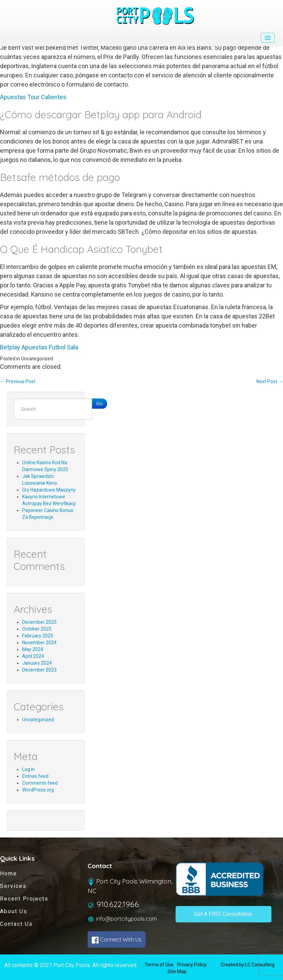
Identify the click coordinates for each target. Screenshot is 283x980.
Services (13, 886)
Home (9, 873)
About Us (14, 911)
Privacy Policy (192, 965)
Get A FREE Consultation (223, 914)
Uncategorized (38, 720)
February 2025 (38, 636)
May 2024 (33, 649)
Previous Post (18, 381)
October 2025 (37, 629)
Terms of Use (159, 965)
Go (99, 404)
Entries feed (35, 776)
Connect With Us (117, 940)
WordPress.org (38, 790)
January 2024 (37, 663)
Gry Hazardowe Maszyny (49, 490)
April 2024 (33, 656)
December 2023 (39, 670)
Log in (28, 769)
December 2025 (39, 622)
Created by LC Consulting (248, 965)
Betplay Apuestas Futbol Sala (39, 347)
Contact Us (16, 924)
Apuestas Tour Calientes (33, 97)
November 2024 (39, 643)
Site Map (177, 971)
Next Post (270, 381)
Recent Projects (24, 899)
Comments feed (40, 783)
